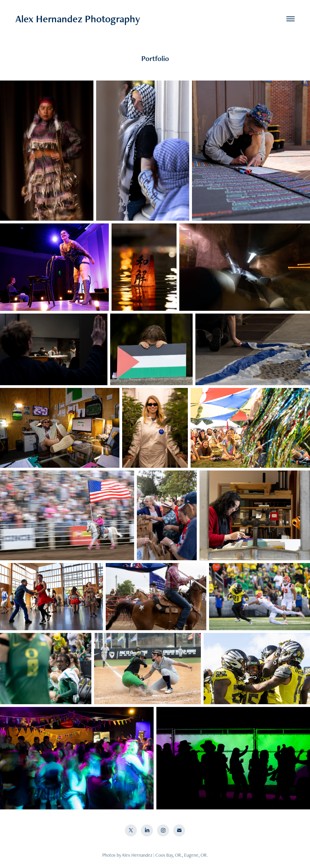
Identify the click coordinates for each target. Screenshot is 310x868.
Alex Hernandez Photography (78, 19)
